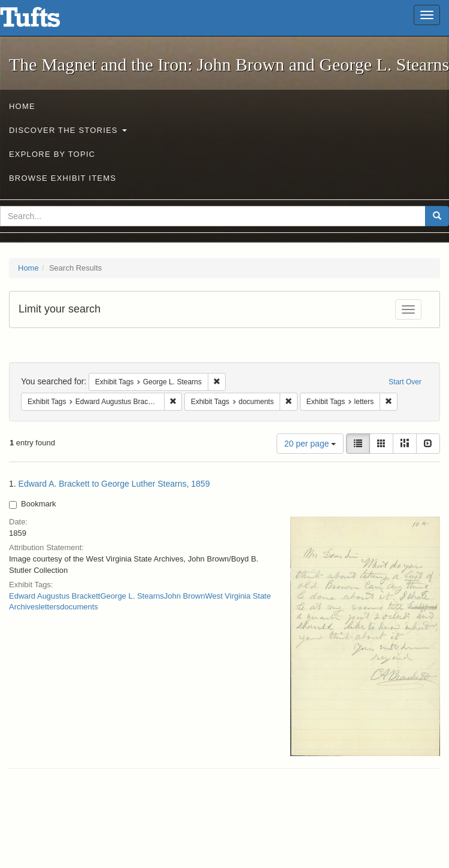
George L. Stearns (132, 596)
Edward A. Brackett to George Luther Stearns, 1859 (114, 484)
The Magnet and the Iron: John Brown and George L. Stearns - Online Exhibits (45, 21)
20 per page (310, 444)
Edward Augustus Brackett (54, 596)
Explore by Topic (52, 154)
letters (49, 607)
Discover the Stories (68, 130)
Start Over (405, 382)
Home (22, 106)
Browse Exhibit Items (63, 178)
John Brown (185, 596)
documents (79, 607)
